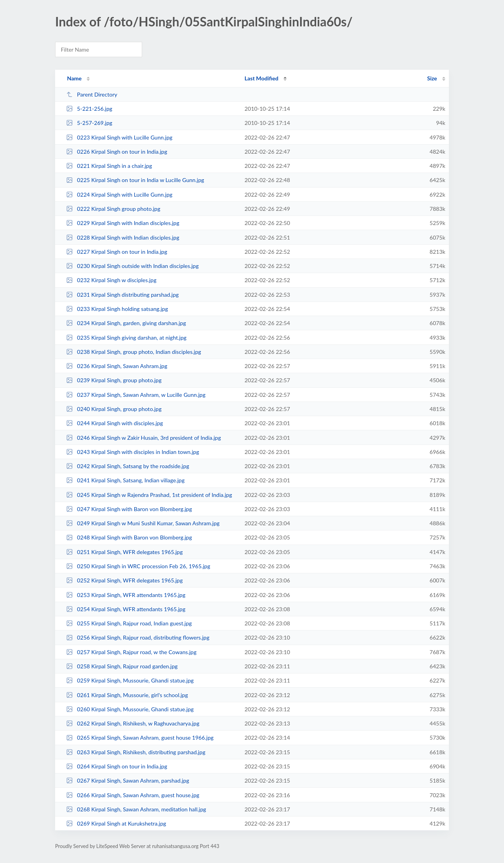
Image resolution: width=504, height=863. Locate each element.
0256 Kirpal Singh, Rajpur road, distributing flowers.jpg (138, 637)
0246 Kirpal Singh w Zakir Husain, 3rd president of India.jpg (144, 438)
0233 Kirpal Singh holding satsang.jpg (117, 309)
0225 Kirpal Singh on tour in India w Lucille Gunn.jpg (135, 180)
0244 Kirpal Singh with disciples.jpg (115, 423)
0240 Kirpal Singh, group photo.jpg (114, 409)
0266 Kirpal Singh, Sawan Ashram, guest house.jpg (133, 795)
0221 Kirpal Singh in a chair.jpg (109, 166)
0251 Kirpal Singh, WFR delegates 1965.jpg (124, 552)
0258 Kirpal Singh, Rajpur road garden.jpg (122, 666)
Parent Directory (92, 94)
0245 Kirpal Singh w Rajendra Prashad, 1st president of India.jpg (149, 495)
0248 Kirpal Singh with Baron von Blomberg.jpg (129, 537)
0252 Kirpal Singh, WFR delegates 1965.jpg (124, 580)
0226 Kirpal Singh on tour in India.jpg (117, 152)
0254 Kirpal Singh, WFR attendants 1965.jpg (126, 609)
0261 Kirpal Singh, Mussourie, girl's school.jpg (127, 695)
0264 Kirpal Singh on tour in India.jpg (117, 766)
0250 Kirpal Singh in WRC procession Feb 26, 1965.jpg (138, 566)
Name (74, 78)
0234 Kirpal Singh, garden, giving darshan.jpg (126, 323)
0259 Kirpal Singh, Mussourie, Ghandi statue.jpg (130, 680)
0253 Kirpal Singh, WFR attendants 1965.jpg (126, 595)
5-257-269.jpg (89, 123)
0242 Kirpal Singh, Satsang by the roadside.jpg (128, 466)
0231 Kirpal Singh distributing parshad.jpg (122, 295)
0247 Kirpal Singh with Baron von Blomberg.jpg (129, 509)
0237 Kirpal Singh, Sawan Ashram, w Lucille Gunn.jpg (136, 395)
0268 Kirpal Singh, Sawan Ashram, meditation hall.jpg (136, 809)
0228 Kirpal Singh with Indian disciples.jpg (123, 237)
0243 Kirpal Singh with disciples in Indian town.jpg (132, 452)
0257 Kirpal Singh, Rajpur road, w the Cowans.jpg (131, 652)
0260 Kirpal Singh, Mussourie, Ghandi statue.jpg (130, 709)
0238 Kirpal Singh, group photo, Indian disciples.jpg (134, 352)
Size (432, 78)
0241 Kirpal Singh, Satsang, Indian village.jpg (125, 480)
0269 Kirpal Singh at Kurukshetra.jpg (116, 823)
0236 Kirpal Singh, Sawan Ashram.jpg (117, 366)
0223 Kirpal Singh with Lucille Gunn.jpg (119, 137)
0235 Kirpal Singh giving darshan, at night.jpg (126, 338)
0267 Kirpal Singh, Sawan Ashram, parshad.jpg (128, 780)
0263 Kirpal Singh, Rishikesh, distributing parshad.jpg (136, 752)
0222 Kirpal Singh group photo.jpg (113, 209)
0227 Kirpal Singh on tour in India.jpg (117, 252)
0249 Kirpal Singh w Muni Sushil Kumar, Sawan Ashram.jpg (143, 523)
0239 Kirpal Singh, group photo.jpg (114, 380)
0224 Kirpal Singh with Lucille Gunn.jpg (119, 194)
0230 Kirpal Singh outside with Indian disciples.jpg (132, 266)
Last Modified (261, 78)
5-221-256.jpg (89, 109)
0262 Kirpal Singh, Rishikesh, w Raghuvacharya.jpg (133, 723)
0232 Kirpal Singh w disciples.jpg (111, 280)
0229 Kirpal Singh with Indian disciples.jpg (123, 223)
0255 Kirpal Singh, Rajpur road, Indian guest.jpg (129, 623)
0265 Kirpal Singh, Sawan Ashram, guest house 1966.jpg (140, 737)
